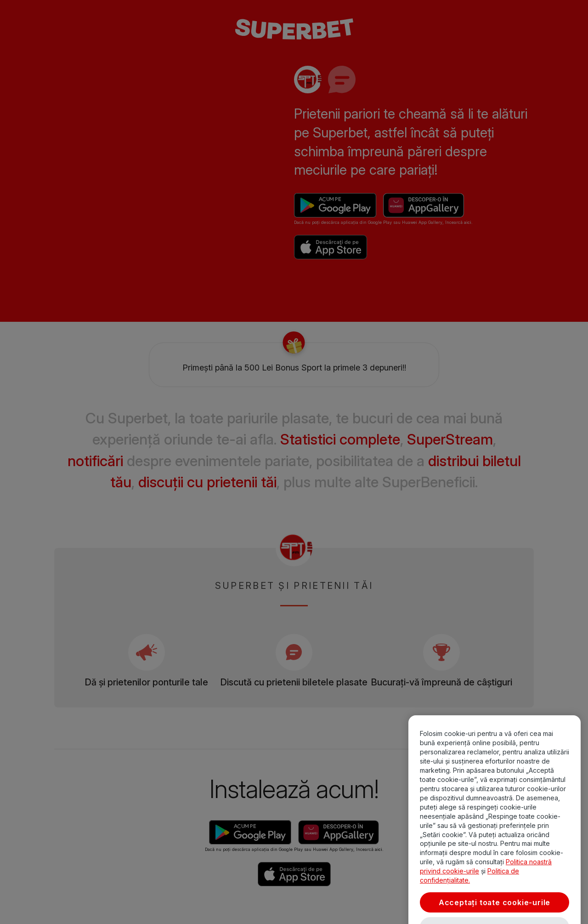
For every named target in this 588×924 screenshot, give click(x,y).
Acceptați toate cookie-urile (495, 910)
